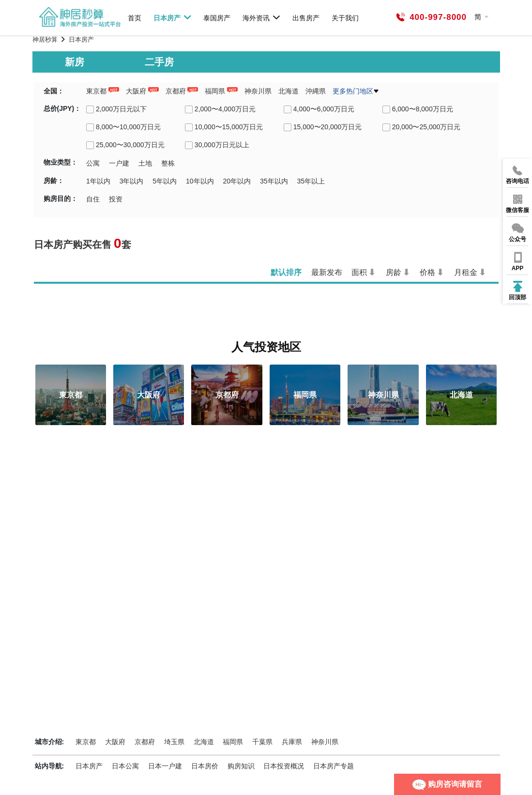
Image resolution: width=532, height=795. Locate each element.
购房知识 (241, 766)
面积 (359, 272)
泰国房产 (217, 18)
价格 (427, 272)
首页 (135, 18)
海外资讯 (262, 17)
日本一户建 (165, 766)
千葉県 (262, 742)
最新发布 (327, 272)
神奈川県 (258, 91)
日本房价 (205, 766)
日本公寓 (125, 766)
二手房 (159, 62)
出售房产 (306, 18)
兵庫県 (292, 742)
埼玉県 (174, 742)
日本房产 (173, 17)
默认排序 (286, 272)
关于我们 (345, 18)
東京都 (96, 91)
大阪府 (136, 91)
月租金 (466, 272)
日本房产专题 (334, 766)
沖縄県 (316, 91)
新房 (75, 62)
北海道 (289, 91)
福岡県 (215, 91)
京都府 (176, 91)
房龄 (394, 272)
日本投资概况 (284, 766)
